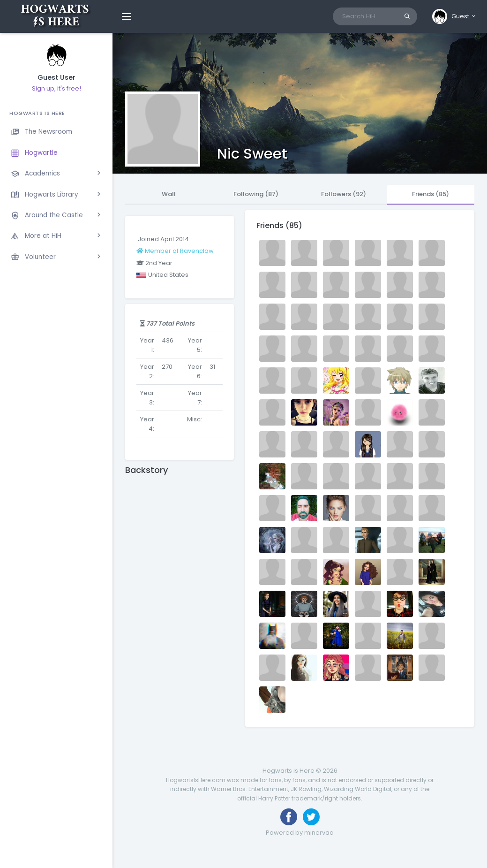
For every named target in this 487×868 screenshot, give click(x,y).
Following (256, 194)
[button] (454, 16)
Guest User (56, 78)
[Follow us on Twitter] (311, 817)
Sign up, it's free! (56, 88)
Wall (169, 194)
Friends (431, 194)
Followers (344, 194)
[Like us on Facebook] (289, 817)
